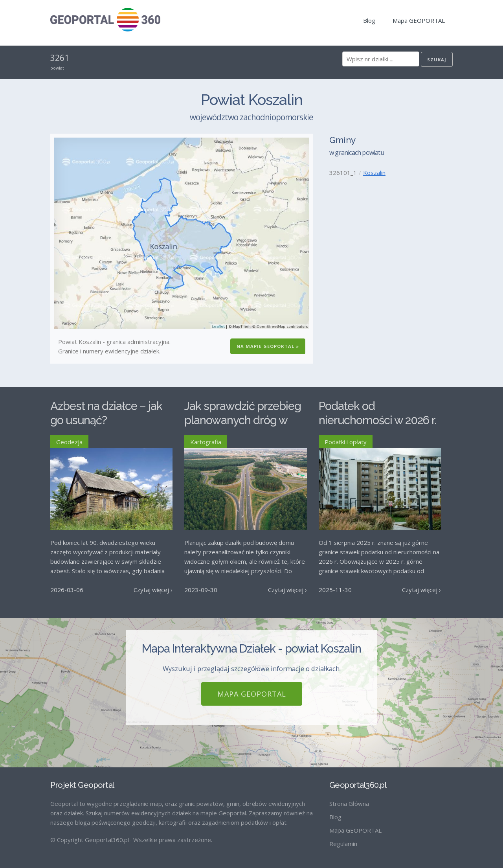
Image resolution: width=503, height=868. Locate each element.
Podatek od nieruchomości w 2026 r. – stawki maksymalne (377, 420)
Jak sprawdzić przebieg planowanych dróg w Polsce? (243, 420)
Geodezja (69, 442)
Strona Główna (349, 804)
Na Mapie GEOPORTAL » (268, 346)
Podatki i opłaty (346, 442)
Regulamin (343, 844)
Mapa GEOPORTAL (419, 20)
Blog (369, 20)
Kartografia (206, 442)
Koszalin (374, 173)
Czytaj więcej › (153, 590)
